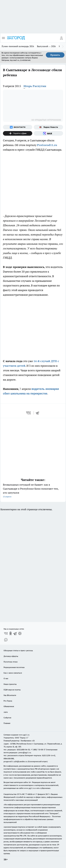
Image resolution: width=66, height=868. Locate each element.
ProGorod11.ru (47, 145)
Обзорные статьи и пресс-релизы (18, 650)
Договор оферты (11, 656)
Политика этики (11, 662)
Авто (6, 712)
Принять (55, 55)
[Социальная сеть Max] (48, 133)
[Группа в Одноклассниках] (11, 633)
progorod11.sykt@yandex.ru (15, 761)
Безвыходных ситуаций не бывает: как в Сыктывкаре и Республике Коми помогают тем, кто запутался (33, 491)
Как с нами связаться (13, 673)
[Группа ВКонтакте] (18, 127)
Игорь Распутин (35, 86)
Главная (7, 723)
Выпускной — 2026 (46, 46)
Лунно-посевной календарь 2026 (18, 46)
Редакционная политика (14, 667)
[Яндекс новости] (48, 127)
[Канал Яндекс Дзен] (18, 133)
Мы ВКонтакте (10, 695)
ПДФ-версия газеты (12, 690)
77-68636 (29, 794)
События (7, 718)
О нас (6, 678)
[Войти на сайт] (61, 38)
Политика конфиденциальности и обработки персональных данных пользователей (32, 819)
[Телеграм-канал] (15, 633)
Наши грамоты (10, 684)
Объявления (9, 706)
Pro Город (8, 701)
